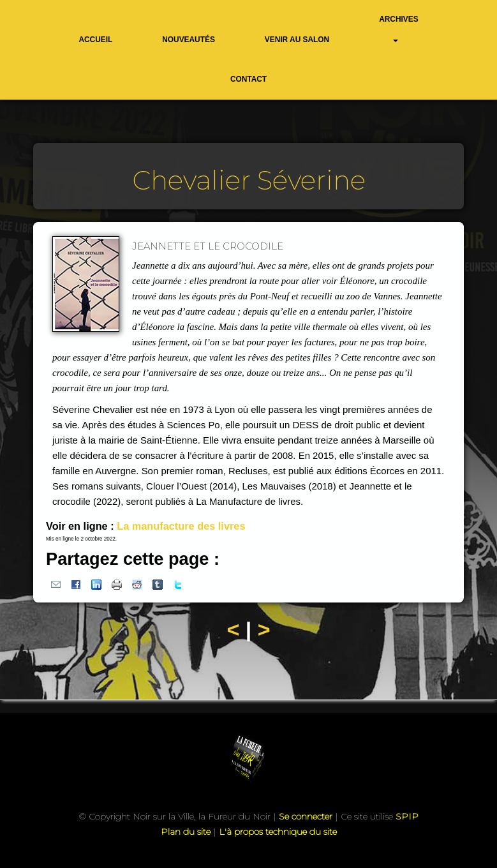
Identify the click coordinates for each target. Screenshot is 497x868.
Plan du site (186, 832)
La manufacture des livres (181, 526)
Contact (248, 79)
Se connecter (306, 816)
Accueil (95, 40)
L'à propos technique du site (278, 832)
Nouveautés (189, 40)
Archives (398, 19)
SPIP (407, 816)
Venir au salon (297, 40)
